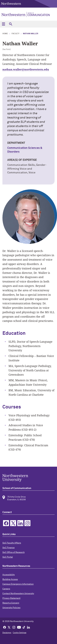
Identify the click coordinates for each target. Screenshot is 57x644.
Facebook (6, 523)
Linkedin (20, 523)
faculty (15, 34)
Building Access (10, 579)
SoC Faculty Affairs (12, 543)
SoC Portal (8, 557)
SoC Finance (9, 548)
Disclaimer (7, 633)
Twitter (13, 523)
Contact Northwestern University (18, 594)
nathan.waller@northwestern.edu (26, 69)
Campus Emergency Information (18, 584)
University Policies (11, 608)
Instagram (27, 523)
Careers (6, 589)
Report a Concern (11, 603)
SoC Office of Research (14, 552)
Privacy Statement (11, 598)
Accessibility (9, 575)
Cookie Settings (20, 633)
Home (5, 34)
